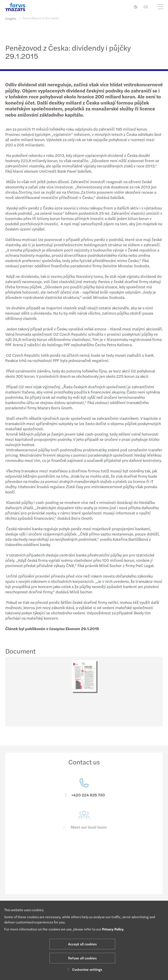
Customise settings (84, 969)
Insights (11, 18)
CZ (146, 7)
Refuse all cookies (82, 958)
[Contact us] (84, 795)
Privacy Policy (113, 929)
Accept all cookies (82, 944)
